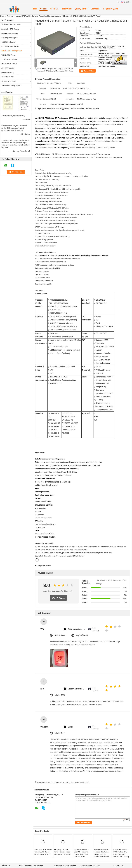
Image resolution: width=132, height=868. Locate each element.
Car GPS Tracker (7, 77)
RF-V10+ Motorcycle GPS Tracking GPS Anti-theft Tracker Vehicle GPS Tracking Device (121, 854)
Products (43, 9)
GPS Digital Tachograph (10, 38)
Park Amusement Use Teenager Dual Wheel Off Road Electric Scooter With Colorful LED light (101, 854)
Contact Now (89, 71)
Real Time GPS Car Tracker (11, 25)
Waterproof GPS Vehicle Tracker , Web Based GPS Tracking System (43, 852)
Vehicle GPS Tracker (9, 55)
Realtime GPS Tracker (9, 60)
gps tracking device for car (80, 782)
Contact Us (96, 9)
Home (34, 9)
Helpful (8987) (82, 635)
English (127, 2)
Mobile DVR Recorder (9, 64)
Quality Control (81, 9)
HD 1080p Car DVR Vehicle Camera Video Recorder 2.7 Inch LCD (62, 852)
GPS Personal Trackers (10, 33)
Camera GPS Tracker (9, 81)
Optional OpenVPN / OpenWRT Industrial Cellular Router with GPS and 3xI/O (81, 853)
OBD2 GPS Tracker (8, 42)
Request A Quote (111, 9)
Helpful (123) (59, 695)
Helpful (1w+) (59, 733)
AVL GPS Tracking (8, 68)
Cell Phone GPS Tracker (10, 46)
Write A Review (58, 598)
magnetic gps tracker (47, 782)
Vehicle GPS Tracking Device (26, 16)
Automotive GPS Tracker (10, 29)
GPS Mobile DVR (8, 73)
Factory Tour (67, 9)
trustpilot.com (60, 635)
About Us (54, 9)
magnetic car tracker (62, 782)
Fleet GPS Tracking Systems (12, 86)
